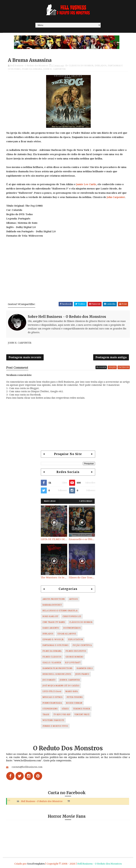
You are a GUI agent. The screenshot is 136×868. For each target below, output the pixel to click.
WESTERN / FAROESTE (53, 720)
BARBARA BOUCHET (52, 605)
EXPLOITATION (75, 640)
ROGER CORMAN (74, 703)
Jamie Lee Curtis (86, 184)
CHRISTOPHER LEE (72, 616)
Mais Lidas (50, 501)
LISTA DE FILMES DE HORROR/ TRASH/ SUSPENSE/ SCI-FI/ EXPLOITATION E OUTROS (54, 539)
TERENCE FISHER (82, 709)
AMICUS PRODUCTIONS (54, 599)
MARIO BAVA (72, 691)
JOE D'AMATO (49, 680)
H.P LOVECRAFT (73, 663)
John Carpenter (116, 197)
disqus (112, 367)
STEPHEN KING (50, 709)
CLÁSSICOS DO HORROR (81, 66)
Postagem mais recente (25, 357)
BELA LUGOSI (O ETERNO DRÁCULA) (60, 611)
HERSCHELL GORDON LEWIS (57, 674)
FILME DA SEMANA (32, 69)
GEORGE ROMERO (74, 657)
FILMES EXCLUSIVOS (76, 651)
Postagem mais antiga (111, 357)
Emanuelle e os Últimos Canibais (82, 539)
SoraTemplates (36, 864)
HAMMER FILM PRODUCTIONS (57, 668)
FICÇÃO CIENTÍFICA (82, 645)
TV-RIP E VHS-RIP (62, 715)
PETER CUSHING (75, 697)
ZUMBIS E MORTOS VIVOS (55, 726)
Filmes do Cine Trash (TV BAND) (82, 578)
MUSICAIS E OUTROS (53, 697)
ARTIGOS (73, 599)
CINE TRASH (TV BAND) (54, 622)
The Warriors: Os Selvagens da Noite (54, 578)
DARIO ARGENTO (51, 628)
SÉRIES (65, 709)
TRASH (46, 715)
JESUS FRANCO (82, 674)
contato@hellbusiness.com (27, 767)
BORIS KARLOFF (50, 616)
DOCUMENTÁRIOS (72, 628)
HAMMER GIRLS (85, 668)
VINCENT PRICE (82, 715)
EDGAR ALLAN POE (67, 634)
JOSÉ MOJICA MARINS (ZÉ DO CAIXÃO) (61, 686)
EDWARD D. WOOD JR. (53, 640)
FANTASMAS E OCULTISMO (55, 645)
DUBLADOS (101, 66)
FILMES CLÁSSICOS (52, 657)
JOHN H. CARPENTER (54, 69)
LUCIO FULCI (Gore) (52, 691)
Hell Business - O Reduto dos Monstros (41, 801)
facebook (124, 367)
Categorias (86, 501)
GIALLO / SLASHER (52, 663)
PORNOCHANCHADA (52, 703)
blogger (101, 367)
